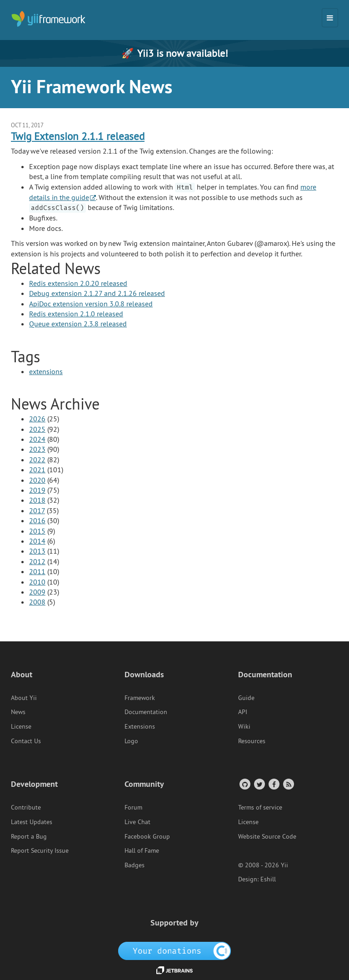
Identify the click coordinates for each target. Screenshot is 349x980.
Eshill (268, 879)
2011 (37, 571)
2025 (37, 429)
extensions (46, 371)
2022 (37, 460)
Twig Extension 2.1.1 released (78, 136)
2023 (37, 449)
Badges (135, 865)
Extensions (140, 726)
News (18, 712)
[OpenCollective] (175, 950)
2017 (37, 510)
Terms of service (260, 807)
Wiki (244, 726)
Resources (252, 741)
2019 (37, 490)
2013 (37, 551)
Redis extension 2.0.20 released (78, 283)
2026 (37, 419)
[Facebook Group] (273, 784)
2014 (37, 541)
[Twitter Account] (259, 784)
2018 (37, 500)
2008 (37, 602)
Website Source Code (267, 836)
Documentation (146, 712)
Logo (131, 741)
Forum (133, 807)
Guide (246, 698)
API (243, 712)
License (21, 726)
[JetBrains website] (174, 970)
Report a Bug (29, 836)
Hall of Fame (142, 850)
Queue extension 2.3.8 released (78, 324)
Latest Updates (32, 822)
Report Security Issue (40, 850)
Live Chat (137, 822)
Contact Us (26, 741)
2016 (37, 520)
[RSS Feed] (288, 784)
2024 (37, 439)
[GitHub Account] (244, 784)
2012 (37, 561)
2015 (37, 531)
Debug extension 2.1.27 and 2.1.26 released (97, 293)
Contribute (26, 807)
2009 (37, 592)
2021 (37, 470)
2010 (37, 582)
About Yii (24, 698)
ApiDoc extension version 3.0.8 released (91, 304)
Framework (140, 698)
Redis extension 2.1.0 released (76, 314)
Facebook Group (147, 836)
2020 (37, 480)
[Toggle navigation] (330, 18)
